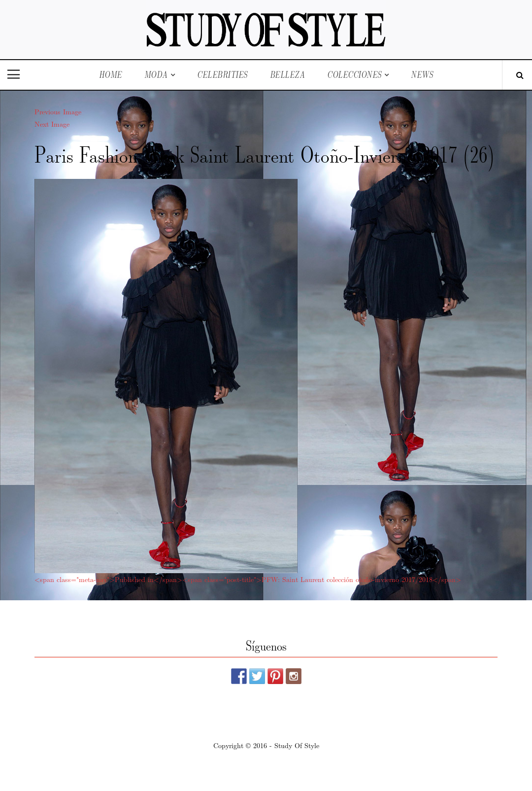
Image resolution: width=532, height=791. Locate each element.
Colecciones (354, 75)
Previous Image (58, 111)
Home (111, 75)
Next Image (52, 124)
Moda (156, 75)
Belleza (288, 75)
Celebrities (222, 75)
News (422, 75)
